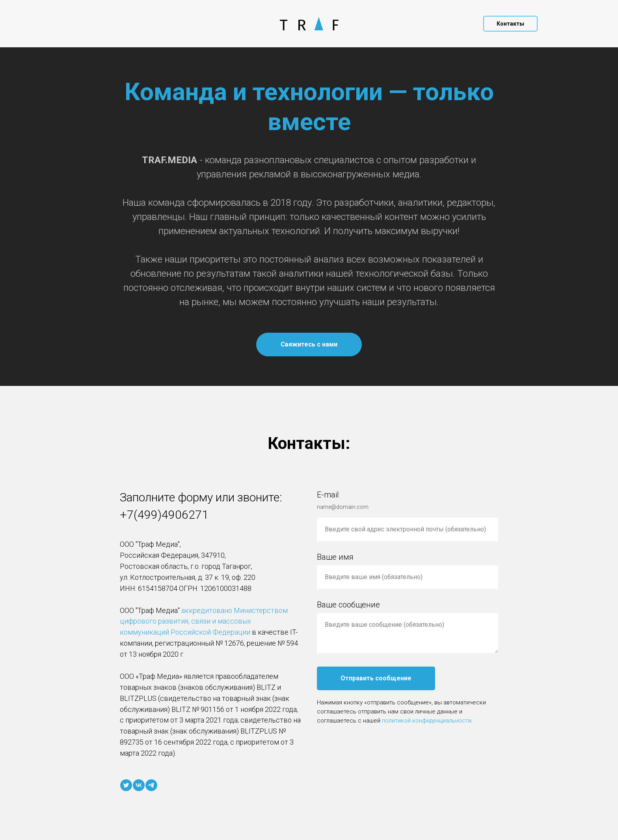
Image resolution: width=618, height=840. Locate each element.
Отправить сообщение (376, 678)
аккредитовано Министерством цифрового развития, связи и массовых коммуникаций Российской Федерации (204, 621)
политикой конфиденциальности (427, 721)
